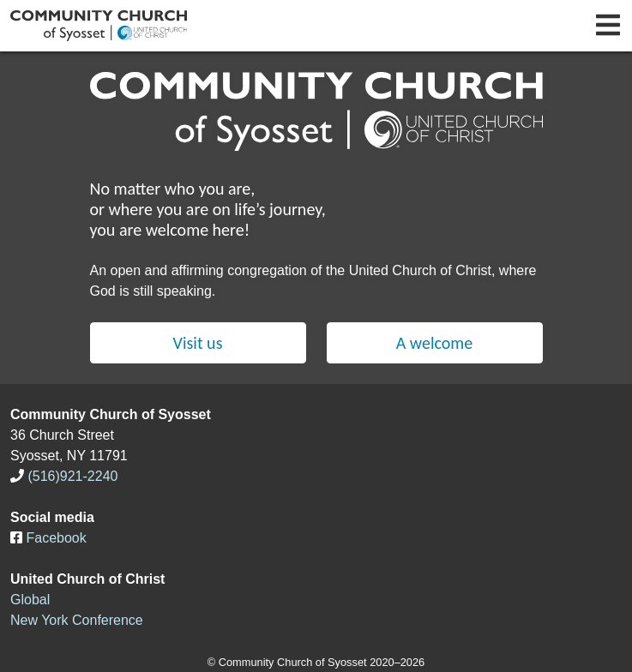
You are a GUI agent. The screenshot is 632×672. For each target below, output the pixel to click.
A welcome (435, 343)
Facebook (56, 538)
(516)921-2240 (72, 476)
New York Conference (77, 620)
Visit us (198, 343)
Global (30, 600)
